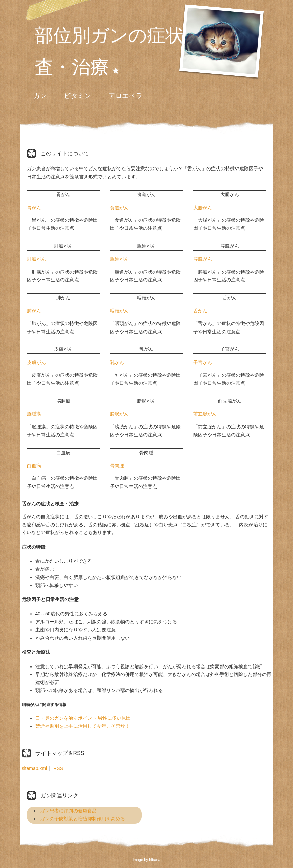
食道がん (119, 208)
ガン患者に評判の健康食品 (68, 811)
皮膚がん (36, 362)
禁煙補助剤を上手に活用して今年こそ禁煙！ (83, 726)
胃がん (34, 208)
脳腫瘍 (34, 414)
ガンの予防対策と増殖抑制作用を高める (83, 819)
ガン (40, 96)
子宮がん (203, 362)
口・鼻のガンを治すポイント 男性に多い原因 (83, 718)
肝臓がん (36, 259)
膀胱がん (119, 414)
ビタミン (78, 96)
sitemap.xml (35, 768)
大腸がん (203, 208)
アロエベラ (125, 96)
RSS (58, 768)
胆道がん (119, 259)
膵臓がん (203, 259)
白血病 (34, 466)
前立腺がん (205, 414)
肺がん (34, 311)
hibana (155, 860)
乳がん (117, 362)
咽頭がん (119, 311)
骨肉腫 (117, 466)
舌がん (200, 311)
